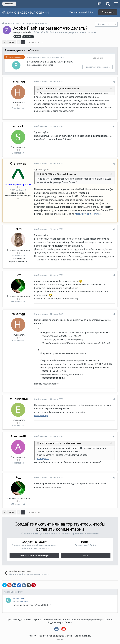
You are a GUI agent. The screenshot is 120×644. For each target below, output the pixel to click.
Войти (86, 555)
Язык (32, 636)
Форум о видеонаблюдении (26, 12)
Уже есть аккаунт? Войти (82, 12)
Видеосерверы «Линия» (60, 622)
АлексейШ (18, 436)
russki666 (45, 57)
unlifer (18, 229)
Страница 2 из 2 (36, 42)
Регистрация (108, 12)
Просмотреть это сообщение (98, 67)
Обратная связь (83, 636)
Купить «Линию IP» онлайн (47, 620)
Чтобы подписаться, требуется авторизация (26, 23)
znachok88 (26, 32)
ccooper (24, 602)
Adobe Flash (19, 599)
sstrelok (18, 126)
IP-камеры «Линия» (102, 620)
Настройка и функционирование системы (74, 32)
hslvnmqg (18, 82)
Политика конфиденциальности (55, 636)
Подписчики (103, 24)
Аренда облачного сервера (77, 620)
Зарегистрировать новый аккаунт (34, 555)
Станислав (48, 65)
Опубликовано (48, 82)
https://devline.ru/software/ (73, 214)
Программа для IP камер (20, 620)
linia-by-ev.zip (40, 416)
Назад (12, 42)
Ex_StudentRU (18, 399)
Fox (18, 275)
